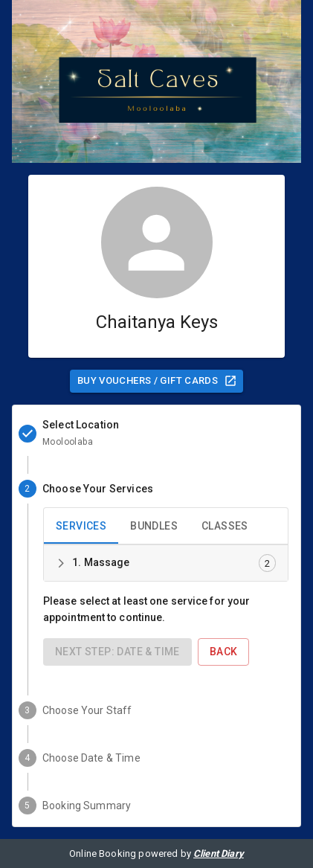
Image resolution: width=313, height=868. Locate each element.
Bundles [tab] (154, 526)
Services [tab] (81, 526)
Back (224, 652)
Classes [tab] (225, 526)
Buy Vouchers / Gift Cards (157, 381)
